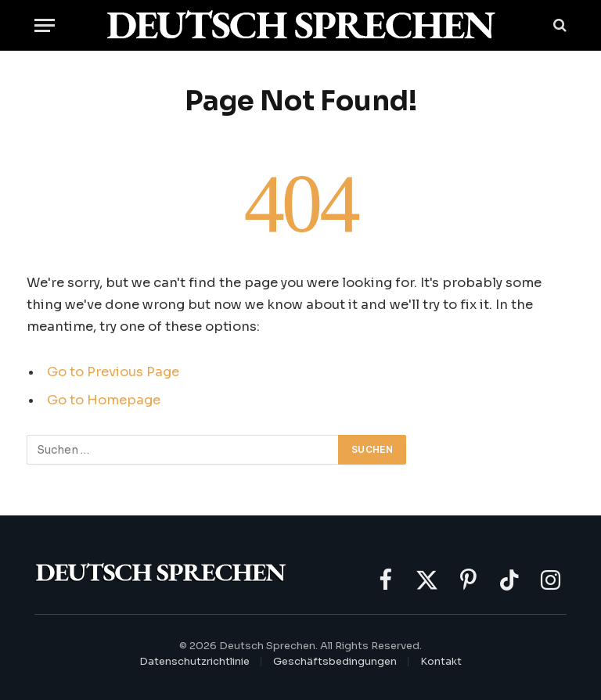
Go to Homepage (104, 400)
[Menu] (45, 25)
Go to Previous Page (113, 372)
